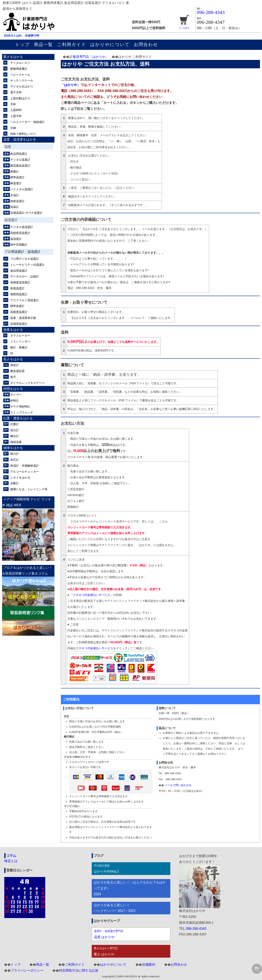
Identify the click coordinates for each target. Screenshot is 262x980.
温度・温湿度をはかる (20, 139)
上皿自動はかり (20, 98)
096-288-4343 (211, 12)
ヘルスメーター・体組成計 (27, 122)
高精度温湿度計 (20, 233)
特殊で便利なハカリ (23, 134)
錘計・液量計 (19, 347)
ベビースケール (20, 75)
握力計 (15, 454)
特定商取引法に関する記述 (79, 970)
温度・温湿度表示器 (23, 318)
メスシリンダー (20, 341)
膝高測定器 (17, 371)
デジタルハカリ (20, 63)
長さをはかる (13, 359)
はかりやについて (110, 44)
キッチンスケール (22, 80)
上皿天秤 (16, 116)
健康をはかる (13, 448)
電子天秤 (16, 92)
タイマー (16, 395)
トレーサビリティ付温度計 (27, 265)
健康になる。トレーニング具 (29, 489)
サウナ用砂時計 (20, 406)
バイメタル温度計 (22, 189)
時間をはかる (13, 389)
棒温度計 (16, 183)
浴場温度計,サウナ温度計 (26, 213)
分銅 (13, 128)
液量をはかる (13, 330)
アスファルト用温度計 (25, 300)
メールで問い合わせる (178, 785)
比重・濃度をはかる (18, 418)
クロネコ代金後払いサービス (91, 595)
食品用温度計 (19, 154)
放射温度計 (17, 201)
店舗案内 (149, 965)
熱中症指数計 (19, 245)
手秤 (13, 104)
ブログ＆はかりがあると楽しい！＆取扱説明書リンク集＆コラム (27, 571)
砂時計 (15, 401)
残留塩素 (16, 442)
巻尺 (13, 377)
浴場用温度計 (19, 324)
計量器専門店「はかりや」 (89, 57)
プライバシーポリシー (27, 970)
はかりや (71, 85)
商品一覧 (43, 44)
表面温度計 (17, 288)
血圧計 (15, 460)
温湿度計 (16, 239)
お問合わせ (146, 44)
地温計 (15, 207)
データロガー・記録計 (25, 276)
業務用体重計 (19, 69)
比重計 (15, 424)
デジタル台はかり (22, 86)
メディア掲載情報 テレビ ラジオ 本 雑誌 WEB (27, 502)
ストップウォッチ (22, 412)
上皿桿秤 (16, 110)
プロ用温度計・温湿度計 (23, 252)
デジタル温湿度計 (22, 227)
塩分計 (15, 430)
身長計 (15, 365)
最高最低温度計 (20, 166)
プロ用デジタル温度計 (25, 259)
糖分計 (15, 436)
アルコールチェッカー (25, 472)
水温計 (15, 195)
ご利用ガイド (72, 44)
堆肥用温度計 (19, 294)
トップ (23, 44)
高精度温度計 (19, 312)
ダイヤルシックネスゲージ (27, 383)
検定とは (11, 861)
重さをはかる (13, 57)
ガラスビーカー (20, 335)
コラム (11, 856)
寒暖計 (15, 172)
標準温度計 (17, 177)
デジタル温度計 (20, 160)
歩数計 (15, 483)
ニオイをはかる (20, 477)
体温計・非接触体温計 (25, 466)
